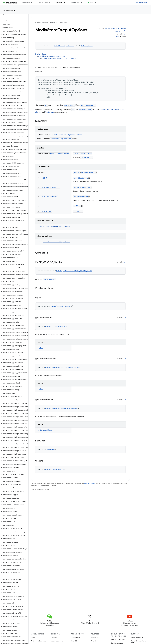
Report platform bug (138, 638)
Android (34, 638)
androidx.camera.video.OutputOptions (52, 56)
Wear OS (74, 641)
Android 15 (95, 638)
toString (77, 211)
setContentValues (45, 430)
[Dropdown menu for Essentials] (33, 3)
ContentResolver (53, 187)
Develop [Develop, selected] (59, 3)
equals (76, 172)
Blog (92, 3)
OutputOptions (87, 46)
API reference (9, 10)
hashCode (77, 206)
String (48, 211)
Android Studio (141, 3)
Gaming (54, 638)
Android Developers (41, 22)
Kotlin (117, 37)
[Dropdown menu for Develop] (65, 3)
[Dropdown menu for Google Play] (82, 3)
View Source (119, 31)
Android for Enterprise (38, 641)
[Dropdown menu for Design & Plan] (51, 3)
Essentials (26, 3)
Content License (90, 484)
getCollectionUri (81, 178)
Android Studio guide (118, 640)
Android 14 (95, 641)
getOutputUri (70, 105)
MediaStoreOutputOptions (64, 46)
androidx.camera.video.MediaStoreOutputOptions (59, 58)
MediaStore (49, 112)
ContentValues (85, 110)
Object (91, 172)
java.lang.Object (41, 54)
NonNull (53, 154)
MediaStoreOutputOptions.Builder (68, 135)
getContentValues (81, 197)
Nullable (84, 172)
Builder (41, 348)
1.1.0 (124, 34)
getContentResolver (82, 187)
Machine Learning (57, 641)
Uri (46, 105)
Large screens (76, 638)
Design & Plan (43, 3)
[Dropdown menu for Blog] (96, 3)
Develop (53, 22)
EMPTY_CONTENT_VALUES (83, 154)
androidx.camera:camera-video (115, 29)
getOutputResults (88, 105)
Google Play (75, 3)
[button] (14, 31)
